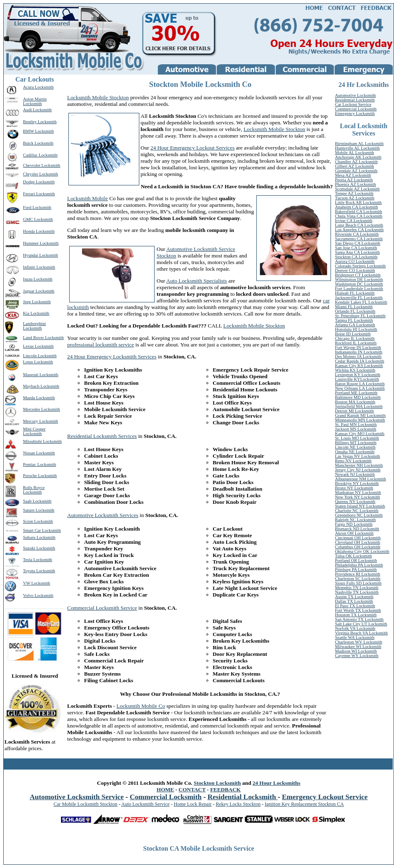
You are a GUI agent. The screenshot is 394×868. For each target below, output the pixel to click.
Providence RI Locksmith (358, 574)
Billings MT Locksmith (356, 443)
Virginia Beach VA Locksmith (361, 633)
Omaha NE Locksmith (355, 452)
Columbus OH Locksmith (358, 547)
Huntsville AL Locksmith (358, 148)
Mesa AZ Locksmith (353, 175)
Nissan (29, 453)
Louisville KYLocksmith (357, 379)
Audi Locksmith (38, 110)
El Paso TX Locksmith (355, 606)
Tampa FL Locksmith (354, 320)
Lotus (28, 362)
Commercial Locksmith (356, 109)
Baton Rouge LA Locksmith (360, 384)
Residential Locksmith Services (102, 436)
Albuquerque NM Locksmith (361, 479)
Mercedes (32, 409)
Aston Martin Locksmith (35, 101)
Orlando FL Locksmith (355, 311)
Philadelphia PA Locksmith (359, 565)
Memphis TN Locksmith (357, 588)
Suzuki (29, 548)
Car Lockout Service (353, 104)
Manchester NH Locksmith (359, 465)
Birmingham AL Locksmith (359, 144)
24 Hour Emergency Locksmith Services (112, 357)
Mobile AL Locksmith (355, 153)
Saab (27, 501)
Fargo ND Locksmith (354, 524)
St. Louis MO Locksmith (357, 438)
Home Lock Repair (193, 804)
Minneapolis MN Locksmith (360, 420)
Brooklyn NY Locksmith (357, 483)
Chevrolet (32, 165)
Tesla (28, 560)
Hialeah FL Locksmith (355, 293)
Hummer (31, 243)
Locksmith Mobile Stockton (98, 97)
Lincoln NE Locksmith (355, 447)
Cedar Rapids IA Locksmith (360, 361)
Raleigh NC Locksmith (355, 520)
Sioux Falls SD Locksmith (358, 583)
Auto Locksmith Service (145, 804)
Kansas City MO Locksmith (360, 434)
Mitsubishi (33, 441)
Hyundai (31, 255)
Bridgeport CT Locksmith (358, 275)
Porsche (30, 476)
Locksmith (50, 165)
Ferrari (29, 194)
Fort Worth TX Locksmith (358, 610)
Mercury (31, 421)
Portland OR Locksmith (356, 560)
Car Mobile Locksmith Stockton (86, 804)
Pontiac (30, 464)
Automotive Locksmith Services (103, 515)
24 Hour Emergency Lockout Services (192, 148)
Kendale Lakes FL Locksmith (361, 302)
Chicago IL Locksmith (355, 338)
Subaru (29, 537)
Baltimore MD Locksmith (358, 397)
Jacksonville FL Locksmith (359, 298)
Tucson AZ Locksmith (355, 198)
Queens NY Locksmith (355, 502)
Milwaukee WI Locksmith (358, 647)
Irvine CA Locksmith (354, 221)
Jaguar (29, 291)
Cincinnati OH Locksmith (358, 538)
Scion (28, 521)
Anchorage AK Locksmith (358, 157)
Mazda (29, 398)
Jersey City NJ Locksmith (358, 470)
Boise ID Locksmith (353, 334)
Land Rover (34, 338)
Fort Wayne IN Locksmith (358, 347)
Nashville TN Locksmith (357, 592)
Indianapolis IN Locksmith (359, 352)
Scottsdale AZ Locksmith (357, 189)
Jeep (27, 302)
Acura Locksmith (38, 87)
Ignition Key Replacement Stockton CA (304, 804)
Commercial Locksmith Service (102, 608)
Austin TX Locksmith (354, 597)
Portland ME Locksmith (356, 393)
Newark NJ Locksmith (355, 474)
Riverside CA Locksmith (357, 234)
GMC (28, 219)
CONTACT (192, 790)
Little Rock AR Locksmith (358, 202)
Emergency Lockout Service (325, 797)
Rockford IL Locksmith (356, 343)
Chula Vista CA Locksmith (359, 216)
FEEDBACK (225, 790)
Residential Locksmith (355, 100)
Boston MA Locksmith (355, 402)
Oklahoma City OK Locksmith (362, 551)
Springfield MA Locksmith (359, 406)
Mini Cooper (34, 429)
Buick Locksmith (38, 143)
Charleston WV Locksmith (359, 642)
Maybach (31, 386)
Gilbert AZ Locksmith (355, 166)
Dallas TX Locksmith (354, 601)
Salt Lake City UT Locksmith (361, 624)
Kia (26, 313)
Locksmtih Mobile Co (141, 706)
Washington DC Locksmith (359, 284)
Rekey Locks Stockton (238, 804)
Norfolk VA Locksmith (355, 628)
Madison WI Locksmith (356, 651)
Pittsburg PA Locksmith (356, 570)
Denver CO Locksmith (355, 270)
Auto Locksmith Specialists (196, 281)
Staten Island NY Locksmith (360, 506)
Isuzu (28, 279)
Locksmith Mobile (88, 198)
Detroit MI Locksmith (354, 411)
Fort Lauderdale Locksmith (359, 289)
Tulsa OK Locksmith (354, 556)
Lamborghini (34, 324)
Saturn (29, 510)
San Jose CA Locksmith (356, 248)
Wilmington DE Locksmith (359, 280)
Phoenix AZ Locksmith (355, 184)
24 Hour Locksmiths (277, 783)
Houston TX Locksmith (356, 615)
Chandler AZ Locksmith (356, 162)
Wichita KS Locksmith (355, 370)
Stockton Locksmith (217, 783)
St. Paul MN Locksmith (356, 425)
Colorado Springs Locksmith (360, 266)
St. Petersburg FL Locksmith (360, 316)
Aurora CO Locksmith (355, 261)
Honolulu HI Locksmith (356, 329)
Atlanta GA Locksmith (355, 325)
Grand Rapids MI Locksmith (360, 415)
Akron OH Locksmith (354, 533)
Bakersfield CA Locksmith (359, 212)
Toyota (29, 571)
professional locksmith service (101, 345)
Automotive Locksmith (355, 95)
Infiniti (29, 267)
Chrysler (31, 174)
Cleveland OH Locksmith (358, 542)
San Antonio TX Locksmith (359, 619)
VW (27, 583)
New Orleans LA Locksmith (360, 388)
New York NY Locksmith (358, 497)
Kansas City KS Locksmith (359, 366)
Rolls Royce (34, 488)
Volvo (28, 595)
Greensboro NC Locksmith (359, 515)
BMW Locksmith (39, 131)
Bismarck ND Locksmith (357, 529)
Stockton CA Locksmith (356, 257)
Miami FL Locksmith (354, 307)
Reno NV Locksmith (353, 461)
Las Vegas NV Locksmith (358, 456)
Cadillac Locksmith (40, 155)
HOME (165, 790)
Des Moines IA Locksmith (358, 357)
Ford (27, 207)
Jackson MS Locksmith (356, 429)
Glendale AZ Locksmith (356, 171)
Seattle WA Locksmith (355, 638)
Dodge (29, 182)
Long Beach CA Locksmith (359, 225)
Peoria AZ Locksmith (354, 180)
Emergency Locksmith (355, 113)
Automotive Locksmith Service (77, 797)
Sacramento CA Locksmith (359, 239)
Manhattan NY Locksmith (358, 492)
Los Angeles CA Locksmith (359, 230)
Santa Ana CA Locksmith (358, 252)
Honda (29, 231)
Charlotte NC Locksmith (357, 511)
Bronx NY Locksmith (354, 488)
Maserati (31, 375)
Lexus (28, 346)
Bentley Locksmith (40, 122)
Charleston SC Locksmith (358, 579)
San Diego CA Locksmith (358, 243)
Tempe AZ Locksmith (354, 193)
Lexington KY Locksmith (358, 375)
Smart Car (32, 530)
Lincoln (30, 356)
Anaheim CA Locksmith (356, 207)
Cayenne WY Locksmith (357, 656)
